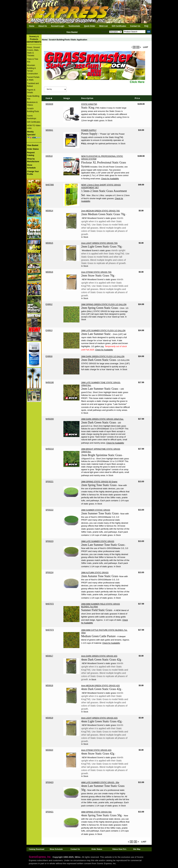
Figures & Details (31, 91)
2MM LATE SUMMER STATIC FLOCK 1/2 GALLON (103, 331)
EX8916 (49, 356)
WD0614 (49, 211)
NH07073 (50, 630)
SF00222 (50, 510)
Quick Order (90, 26)
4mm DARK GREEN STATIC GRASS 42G (99, 656)
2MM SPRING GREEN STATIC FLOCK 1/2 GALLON (104, 304)
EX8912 (49, 304)
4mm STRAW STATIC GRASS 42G (96, 750)
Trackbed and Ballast (33, 85)
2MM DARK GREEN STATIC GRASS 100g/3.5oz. (102, 419)
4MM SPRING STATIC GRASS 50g (96, 812)
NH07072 (50, 604)
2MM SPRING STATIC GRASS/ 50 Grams (99, 482)
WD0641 (49, 130)
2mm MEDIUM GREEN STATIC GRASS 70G (100, 211)
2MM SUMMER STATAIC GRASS (96, 510)
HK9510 (49, 156)
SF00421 (50, 812)
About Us (43, 26)
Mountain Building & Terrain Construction (33, 69)
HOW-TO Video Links (34, 127)
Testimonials (74, 26)
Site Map (137, 849)
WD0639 (49, 104)
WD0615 (49, 243)
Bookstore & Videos (32, 104)
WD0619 (49, 718)
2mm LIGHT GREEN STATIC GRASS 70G (99, 243)
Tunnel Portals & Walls (33, 79)
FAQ (146, 26)
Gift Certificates (119, 26)
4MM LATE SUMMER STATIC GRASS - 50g (100, 783)
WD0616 (49, 272)
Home (32, 26)
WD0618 (49, 685)
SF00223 (50, 541)
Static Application (79, 40)
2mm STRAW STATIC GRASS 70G (96, 272)
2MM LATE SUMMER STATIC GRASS (98, 541)
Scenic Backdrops (32, 117)
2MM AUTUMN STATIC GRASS (95, 573)
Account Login (58, 26)
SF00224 (50, 572)
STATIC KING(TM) (89, 104)
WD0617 (49, 656)
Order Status (97, 849)
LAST (145, 47)
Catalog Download (37, 849)
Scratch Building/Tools (33, 110)
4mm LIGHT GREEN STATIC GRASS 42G (99, 718)
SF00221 (50, 482)
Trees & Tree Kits (33, 60)
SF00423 (50, 782)
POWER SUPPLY (89, 130)
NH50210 (50, 449)
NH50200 (50, 419)
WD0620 (49, 750)
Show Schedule (56, 849)
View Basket (72, 32)
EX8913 (49, 330)
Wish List (103, 26)
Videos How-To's (119, 849)
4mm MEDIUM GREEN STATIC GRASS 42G (100, 686)
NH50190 (50, 382)
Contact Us (135, 26)
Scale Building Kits (33, 97)
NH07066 (50, 185)
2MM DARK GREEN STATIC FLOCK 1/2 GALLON (103, 357)
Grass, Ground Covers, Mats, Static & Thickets (33, 51)
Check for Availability (110, 179)
